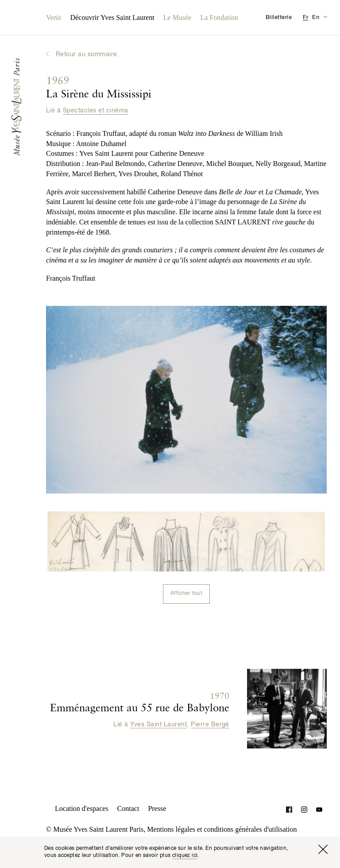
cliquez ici (185, 856)
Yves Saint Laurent (158, 724)
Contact (128, 808)
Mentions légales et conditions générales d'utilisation (222, 829)
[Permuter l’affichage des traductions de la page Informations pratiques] (325, 17)
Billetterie (279, 17)
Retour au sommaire (87, 54)
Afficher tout (186, 594)
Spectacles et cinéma (96, 111)
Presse (157, 808)
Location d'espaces (82, 808)
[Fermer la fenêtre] (323, 849)
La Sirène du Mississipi (99, 88)
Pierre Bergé (210, 724)
